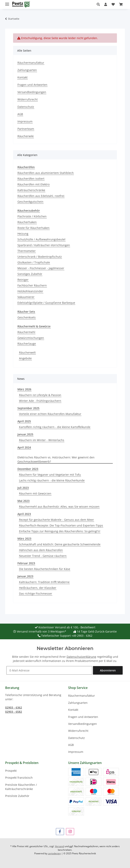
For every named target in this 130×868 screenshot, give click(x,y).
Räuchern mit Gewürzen (35, 493)
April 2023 (24, 514)
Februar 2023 (26, 563)
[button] (99, 4)
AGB (20, 114)
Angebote (25, 358)
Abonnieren (108, 670)
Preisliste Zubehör (17, 796)
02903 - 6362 (14, 707)
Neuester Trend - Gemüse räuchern (43, 556)
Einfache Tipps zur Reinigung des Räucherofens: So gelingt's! (60, 531)
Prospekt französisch (19, 778)
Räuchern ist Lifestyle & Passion (40, 395)
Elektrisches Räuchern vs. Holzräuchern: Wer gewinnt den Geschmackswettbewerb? (56, 459)
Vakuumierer (26, 297)
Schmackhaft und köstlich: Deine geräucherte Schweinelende (60, 544)
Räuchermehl (26, 332)
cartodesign (54, 853)
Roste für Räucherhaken (33, 228)
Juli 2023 (23, 488)
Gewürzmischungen (31, 338)
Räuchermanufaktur (31, 63)
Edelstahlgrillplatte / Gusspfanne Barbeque (46, 303)
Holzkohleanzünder (30, 291)
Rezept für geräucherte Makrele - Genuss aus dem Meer (56, 520)
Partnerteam (26, 129)
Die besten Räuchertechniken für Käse (45, 569)
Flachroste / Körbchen (32, 216)
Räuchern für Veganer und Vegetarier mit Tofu (50, 475)
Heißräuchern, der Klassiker (38, 588)
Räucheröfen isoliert (31, 179)
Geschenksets (27, 317)
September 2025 (28, 408)
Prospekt (11, 771)
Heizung (23, 234)
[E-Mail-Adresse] (49, 670)
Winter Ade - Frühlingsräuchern (40, 401)
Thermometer (27, 251)
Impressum (25, 121)
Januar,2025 (25, 434)
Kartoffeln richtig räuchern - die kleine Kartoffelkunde (55, 427)
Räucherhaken (27, 222)
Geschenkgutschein (30, 202)
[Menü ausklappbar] (7, 2)
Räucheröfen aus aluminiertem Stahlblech (46, 173)
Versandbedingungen (32, 92)
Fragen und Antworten (32, 85)
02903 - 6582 (14, 712)
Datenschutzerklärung (81, 657)
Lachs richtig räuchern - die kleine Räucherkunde (52, 480)
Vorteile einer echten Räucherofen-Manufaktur (50, 414)
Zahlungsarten (27, 70)
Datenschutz (26, 107)
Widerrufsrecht (28, 99)
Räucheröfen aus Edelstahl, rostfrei (41, 196)
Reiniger (23, 280)
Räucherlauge (27, 344)
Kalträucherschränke (31, 190)
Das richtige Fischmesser (36, 594)
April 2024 (24, 447)
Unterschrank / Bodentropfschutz (40, 257)
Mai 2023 (23, 501)
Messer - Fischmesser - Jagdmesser (41, 268)
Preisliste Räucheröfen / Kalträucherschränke (21, 787)
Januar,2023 (25, 576)
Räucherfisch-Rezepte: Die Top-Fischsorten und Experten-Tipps (61, 525)
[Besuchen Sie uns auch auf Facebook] (60, 832)
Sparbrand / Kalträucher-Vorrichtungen (44, 245)
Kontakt (22, 77)
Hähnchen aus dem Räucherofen (41, 550)
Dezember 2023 (28, 469)
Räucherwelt (27, 353)
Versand (59, 846)
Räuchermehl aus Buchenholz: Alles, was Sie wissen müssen (59, 507)
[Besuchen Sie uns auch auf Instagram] (70, 832)
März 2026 (24, 389)
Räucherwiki (26, 136)
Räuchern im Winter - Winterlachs (42, 440)
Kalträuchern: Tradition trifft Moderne (44, 582)
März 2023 (24, 539)
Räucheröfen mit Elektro (33, 184)
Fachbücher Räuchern (32, 285)
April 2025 (24, 421)
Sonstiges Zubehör (30, 274)
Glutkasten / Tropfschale (34, 262)
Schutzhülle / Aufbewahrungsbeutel (41, 239)
